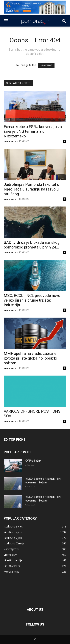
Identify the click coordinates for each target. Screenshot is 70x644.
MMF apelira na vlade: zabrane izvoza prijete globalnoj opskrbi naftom (31, 358)
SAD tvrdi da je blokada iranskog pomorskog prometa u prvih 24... (32, 245)
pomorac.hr (10, 141)
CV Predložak (33, 461)
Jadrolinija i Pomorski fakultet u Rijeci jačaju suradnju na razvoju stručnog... (31, 189)
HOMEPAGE (46, 65)
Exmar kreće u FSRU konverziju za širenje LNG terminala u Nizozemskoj (33, 131)
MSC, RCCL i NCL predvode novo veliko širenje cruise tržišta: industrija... (32, 300)
